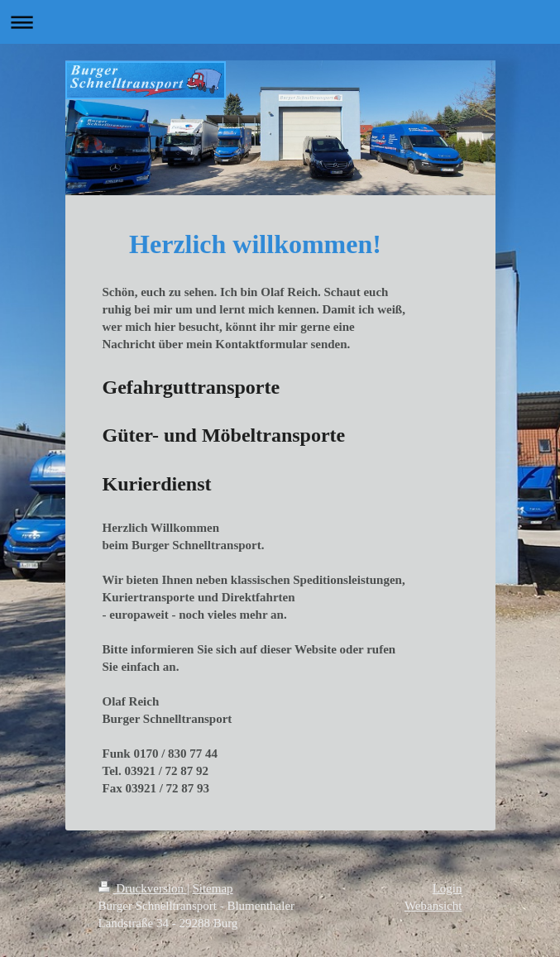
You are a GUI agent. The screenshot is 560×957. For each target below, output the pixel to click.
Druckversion (143, 888)
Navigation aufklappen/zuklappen (280, 22)
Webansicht (433, 906)
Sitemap (212, 888)
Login (448, 888)
